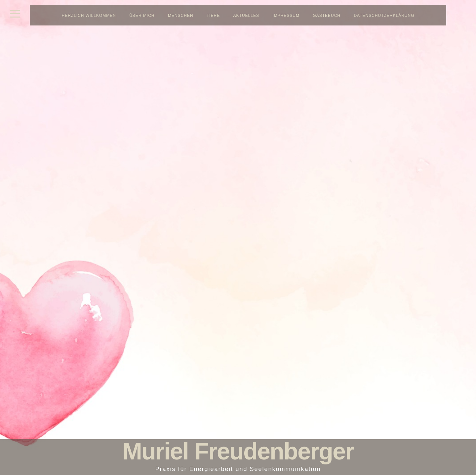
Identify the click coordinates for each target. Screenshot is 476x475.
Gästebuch (327, 16)
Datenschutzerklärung (384, 16)
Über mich (142, 16)
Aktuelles (246, 16)
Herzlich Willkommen (89, 16)
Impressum (286, 16)
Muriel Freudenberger (238, 451)
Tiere (213, 16)
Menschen (181, 16)
